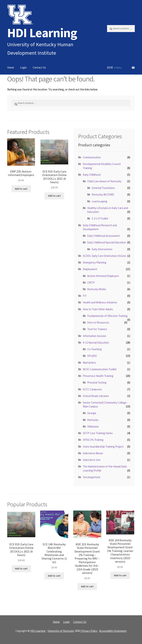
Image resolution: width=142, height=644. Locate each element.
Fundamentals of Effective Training (107, 316)
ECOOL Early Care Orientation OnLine (104, 256)
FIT (85, 296)
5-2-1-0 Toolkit (100, 218)
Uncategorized (91, 477)
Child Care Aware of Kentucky (104, 181)
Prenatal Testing (97, 382)
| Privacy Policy (89, 631)
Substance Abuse (93, 453)
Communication (92, 157)
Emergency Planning (95, 262)
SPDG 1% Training (93, 440)
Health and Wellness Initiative (100, 302)
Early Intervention (102, 249)
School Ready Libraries (96, 396)
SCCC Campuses (92, 389)
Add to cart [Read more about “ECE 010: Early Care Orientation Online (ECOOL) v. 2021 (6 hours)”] (54, 196)
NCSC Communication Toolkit (100, 369)
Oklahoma (93, 426)
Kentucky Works (97, 289)
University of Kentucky (61, 631)
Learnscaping (99, 201)
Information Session (94, 336)
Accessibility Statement (113, 631)
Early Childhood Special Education (107, 242)
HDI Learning (42, 33)
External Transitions (103, 188)
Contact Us (39, 67)
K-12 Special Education (96, 343)
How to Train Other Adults (98, 309)
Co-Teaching (94, 349)
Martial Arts (89, 363)
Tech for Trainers (97, 329)
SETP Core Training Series (98, 433)
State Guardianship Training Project (103, 447)
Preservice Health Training (98, 376)
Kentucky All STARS (103, 195)
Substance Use (92, 460)
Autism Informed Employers (103, 276)
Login (23, 67)
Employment (90, 269)
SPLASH (92, 356)
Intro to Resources (98, 322)
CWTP (91, 283)
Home (11, 67)
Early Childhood (92, 175)
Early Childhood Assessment (104, 236)
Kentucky (93, 420)
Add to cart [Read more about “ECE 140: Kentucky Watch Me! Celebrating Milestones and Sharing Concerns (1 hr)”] (54, 576)
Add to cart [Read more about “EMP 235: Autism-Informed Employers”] (21, 189)
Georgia (92, 413)
